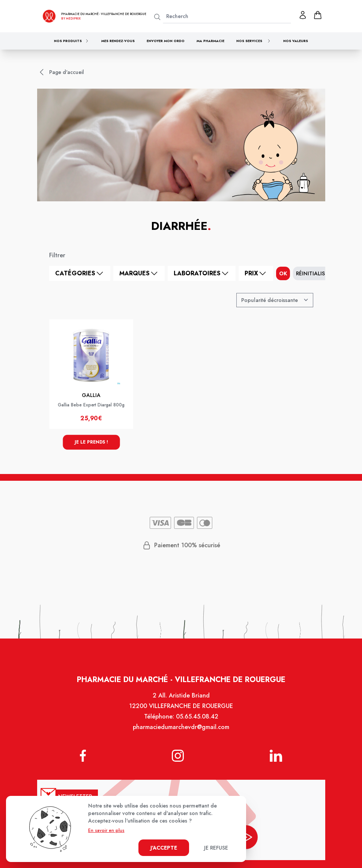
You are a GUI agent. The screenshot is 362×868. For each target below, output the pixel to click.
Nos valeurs (296, 41)
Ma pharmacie (210, 41)
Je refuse (216, 848)
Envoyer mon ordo (166, 41)
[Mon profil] (303, 15)
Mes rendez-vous (118, 41)
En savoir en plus (106, 830)
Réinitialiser (313, 273)
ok (283, 273)
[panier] (318, 15)
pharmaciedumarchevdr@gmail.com (181, 732)
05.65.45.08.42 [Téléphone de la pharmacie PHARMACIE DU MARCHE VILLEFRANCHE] (197, 722)
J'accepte (164, 848)
